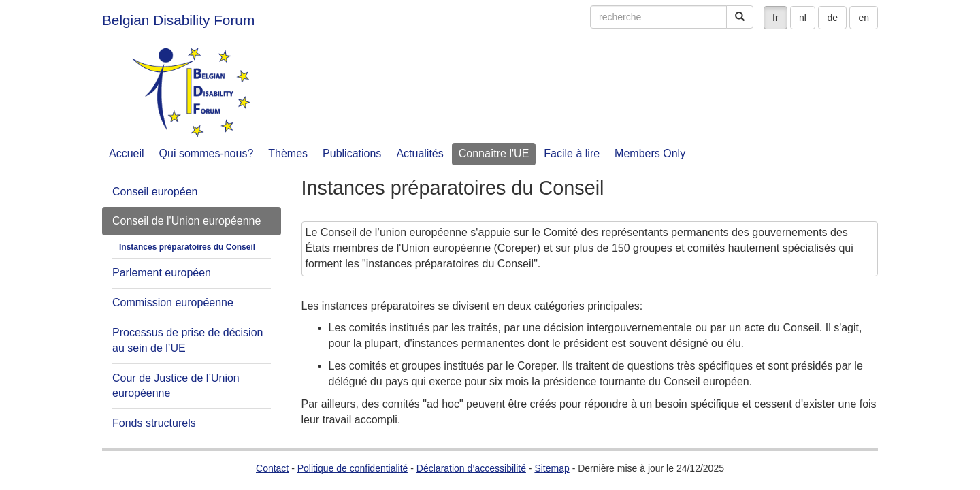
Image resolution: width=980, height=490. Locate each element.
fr (775, 18)
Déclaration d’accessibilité (471, 468)
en (864, 18)
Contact (272, 468)
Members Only (650, 153)
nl (803, 18)
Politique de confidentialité (353, 468)
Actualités (420, 153)
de (832, 18)
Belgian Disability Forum (178, 20)
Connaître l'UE (494, 153)
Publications (352, 153)
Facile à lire (572, 153)
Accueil (127, 153)
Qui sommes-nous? (207, 153)
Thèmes (288, 153)
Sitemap (552, 468)
